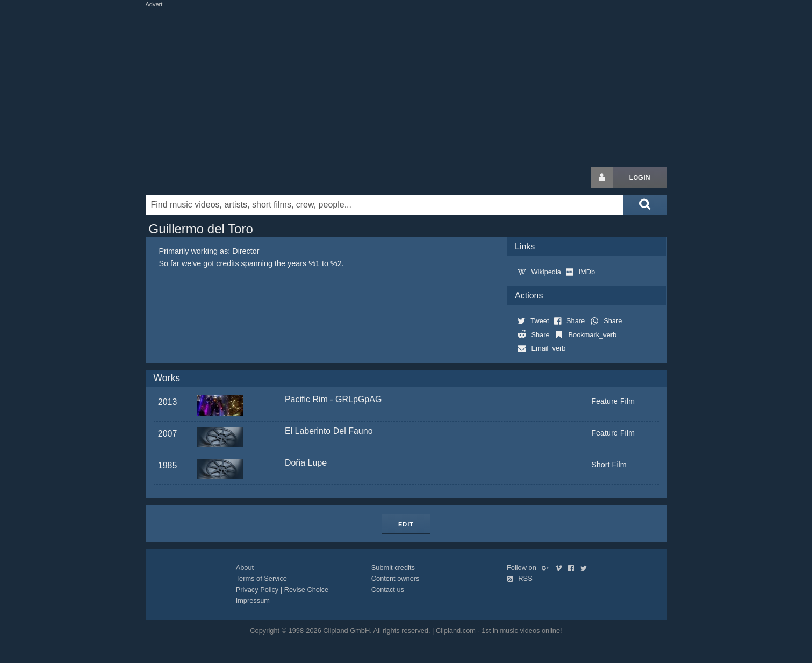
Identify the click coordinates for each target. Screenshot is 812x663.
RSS (520, 578)
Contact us (388, 590)
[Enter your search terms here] (385, 205)
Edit (406, 524)
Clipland (202, 177)
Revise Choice (307, 590)
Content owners (396, 578)
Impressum (253, 600)
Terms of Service (261, 578)
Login (640, 177)
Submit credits (393, 568)
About (245, 568)
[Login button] (602, 177)
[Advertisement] (406, 85)
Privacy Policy (257, 590)
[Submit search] (645, 205)
